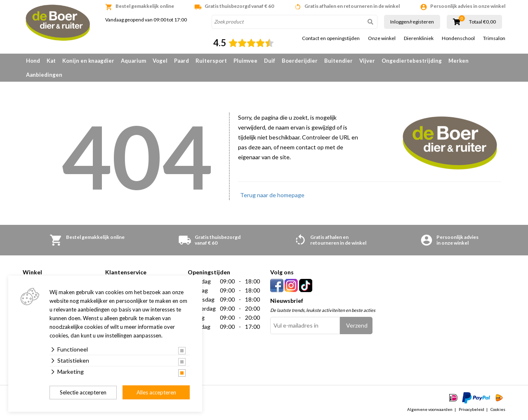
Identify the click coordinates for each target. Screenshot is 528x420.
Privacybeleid (471, 409)
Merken (458, 61)
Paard (181, 61)
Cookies (498, 409)
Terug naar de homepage (272, 195)
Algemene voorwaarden (430, 409)
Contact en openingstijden (331, 38)
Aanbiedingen (44, 75)
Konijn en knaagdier (88, 61)
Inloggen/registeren (412, 22)
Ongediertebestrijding (412, 61)
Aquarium (133, 61)
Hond (33, 61)
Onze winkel (382, 38)
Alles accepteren (156, 392)
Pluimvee (245, 61)
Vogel (160, 61)
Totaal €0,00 (482, 22)
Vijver (367, 61)
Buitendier (338, 61)
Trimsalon (494, 38)
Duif (270, 61)
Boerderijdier (300, 61)
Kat (51, 61)
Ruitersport (211, 61)
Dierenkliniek (419, 38)
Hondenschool (458, 38)
